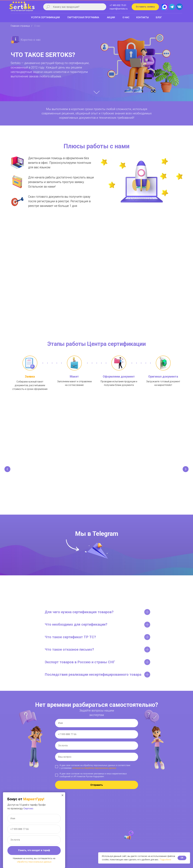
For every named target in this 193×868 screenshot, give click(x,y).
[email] (97, 748)
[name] (97, 725)
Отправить (97, 787)
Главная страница (20, 26)
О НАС (126, 17)
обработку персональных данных (34, 862)
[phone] (97, 737)
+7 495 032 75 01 (118, 5)
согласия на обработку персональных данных (94, 770)
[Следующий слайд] (186, 470)
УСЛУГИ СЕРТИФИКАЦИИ (45, 17)
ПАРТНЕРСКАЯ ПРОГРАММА (83, 17)
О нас (37, 26)
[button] (145, 7)
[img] (179, 6)
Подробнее (165, 860)
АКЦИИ (111, 17)
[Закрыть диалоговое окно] (63, 795)
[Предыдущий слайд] (7, 470)
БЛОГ (159, 17)
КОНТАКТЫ (142, 17)
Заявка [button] (30, 377)
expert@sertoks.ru (119, 9)
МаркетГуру (33, 799)
